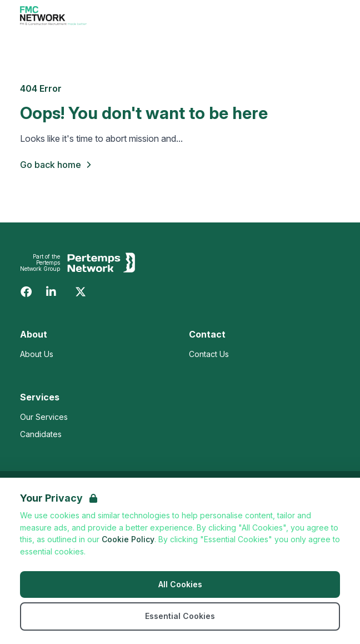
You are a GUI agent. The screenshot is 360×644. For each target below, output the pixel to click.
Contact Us (209, 354)
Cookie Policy (128, 539)
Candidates (41, 434)
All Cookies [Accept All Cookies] (180, 584)
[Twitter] (81, 292)
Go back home (57, 165)
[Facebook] (26, 292)
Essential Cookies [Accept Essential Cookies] (180, 616)
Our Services (44, 417)
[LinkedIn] (51, 292)
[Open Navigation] (327, 16)
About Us (37, 354)
